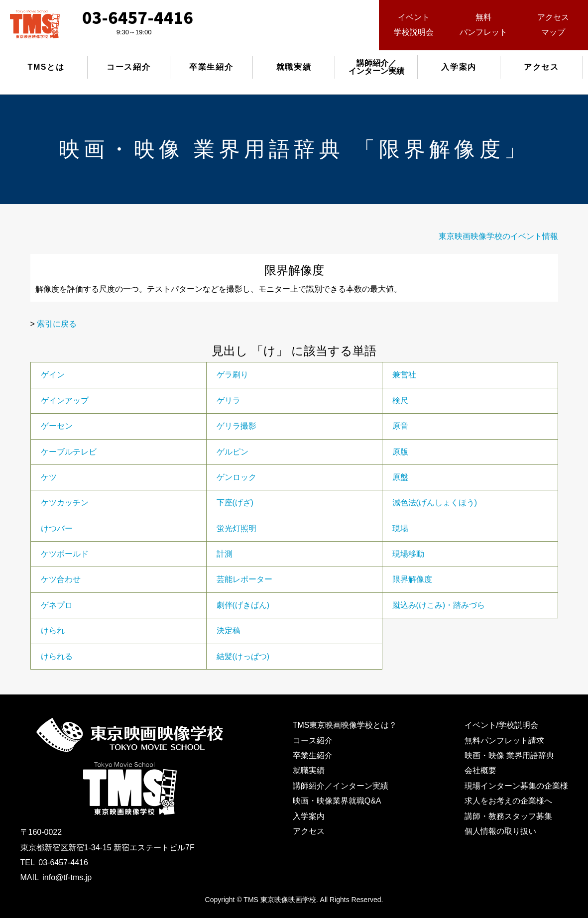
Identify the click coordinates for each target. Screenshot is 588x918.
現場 (400, 528)
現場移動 (408, 554)
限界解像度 (412, 579)
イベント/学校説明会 (501, 725)
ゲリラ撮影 (236, 426)
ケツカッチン (65, 503)
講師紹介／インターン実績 (341, 786)
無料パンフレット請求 (504, 741)
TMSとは (46, 67)
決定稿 (229, 631)
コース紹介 (128, 67)
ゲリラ (229, 401)
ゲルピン (233, 452)
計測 (225, 554)
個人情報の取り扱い (500, 831)
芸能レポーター (244, 579)
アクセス (541, 67)
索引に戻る (57, 324)
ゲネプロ (57, 605)
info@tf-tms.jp (67, 877)
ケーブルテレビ (69, 452)
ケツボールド (65, 554)
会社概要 (480, 770)
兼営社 (404, 375)
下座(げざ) (235, 503)
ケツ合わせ (61, 579)
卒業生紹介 (211, 67)
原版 (400, 452)
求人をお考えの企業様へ (508, 801)
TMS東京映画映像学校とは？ (345, 725)
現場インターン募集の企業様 (516, 786)
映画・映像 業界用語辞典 (509, 755)
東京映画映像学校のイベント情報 (498, 236)
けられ (53, 631)
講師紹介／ (376, 67)
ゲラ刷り (233, 375)
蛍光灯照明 (236, 528)
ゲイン (53, 375)
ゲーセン (57, 426)
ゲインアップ (65, 401)
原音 (400, 426)
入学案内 (459, 67)
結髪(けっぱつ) (243, 656)
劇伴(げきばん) (243, 605)
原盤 (400, 477)
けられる (57, 656)
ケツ (49, 477)
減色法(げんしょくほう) (435, 503)
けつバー (57, 528)
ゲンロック (236, 477)
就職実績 (294, 67)
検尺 (400, 401)
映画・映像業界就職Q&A (337, 801)
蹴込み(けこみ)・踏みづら (439, 605)
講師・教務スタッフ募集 (508, 816)
